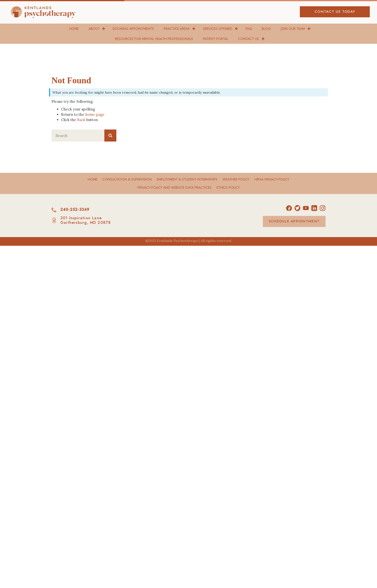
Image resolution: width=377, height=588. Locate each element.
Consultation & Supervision (127, 179)
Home (74, 29)
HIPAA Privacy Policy (272, 179)
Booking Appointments (133, 29)
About (94, 29)
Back (81, 120)
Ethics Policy (228, 187)
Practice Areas (177, 29)
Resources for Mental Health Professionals (154, 39)
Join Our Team (293, 29)
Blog (266, 29)
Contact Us (248, 39)
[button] (335, 12)
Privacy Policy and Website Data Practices (175, 187)
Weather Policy (236, 179)
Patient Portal (216, 39)
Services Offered (218, 29)
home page (95, 114)
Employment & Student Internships (187, 179)
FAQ (249, 29)
